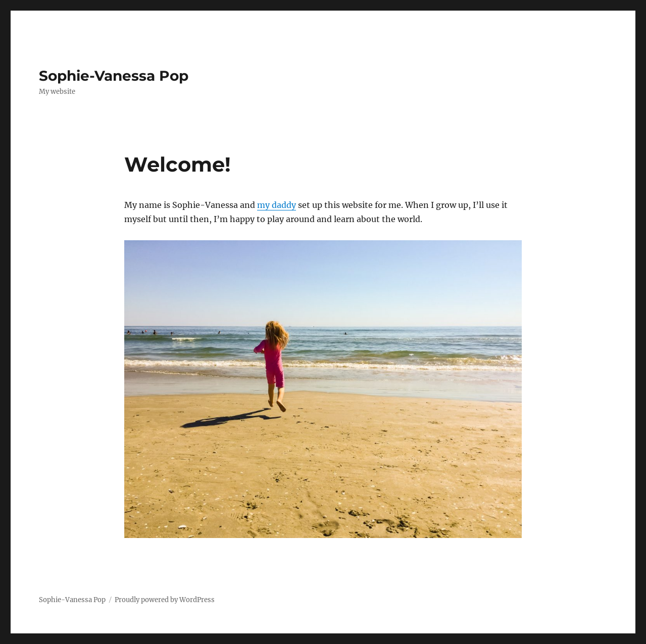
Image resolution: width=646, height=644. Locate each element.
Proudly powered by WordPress (165, 600)
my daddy (277, 205)
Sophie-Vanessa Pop (114, 76)
